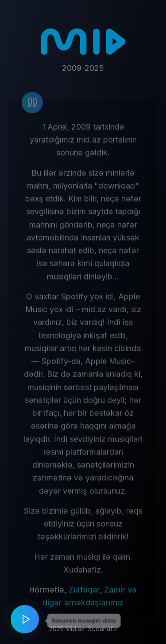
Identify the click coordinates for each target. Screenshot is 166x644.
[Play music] (25, 619)
